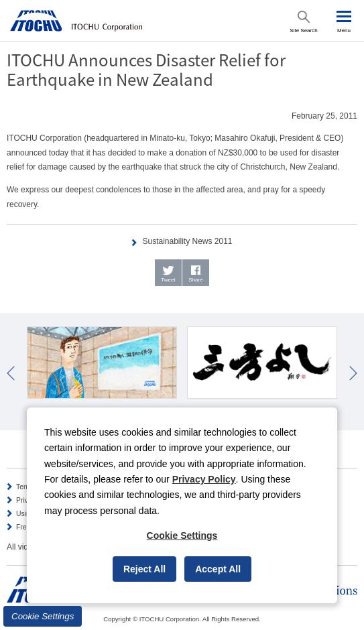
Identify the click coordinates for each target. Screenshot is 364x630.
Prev (11, 373)
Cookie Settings (43, 616)
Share (195, 280)
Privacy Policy (204, 479)
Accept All (218, 569)
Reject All (144, 569)
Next (353, 373)
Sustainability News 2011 (187, 241)
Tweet (168, 280)
